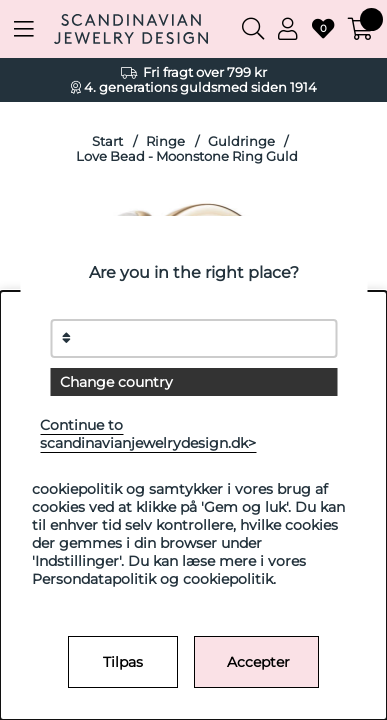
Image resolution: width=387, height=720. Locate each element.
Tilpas (123, 662)
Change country (116, 382)
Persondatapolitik (94, 579)
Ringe (165, 141)
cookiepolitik (228, 579)
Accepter (258, 662)
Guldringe (241, 141)
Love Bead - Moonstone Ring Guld (187, 156)
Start (107, 141)
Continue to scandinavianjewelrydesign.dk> (148, 434)
